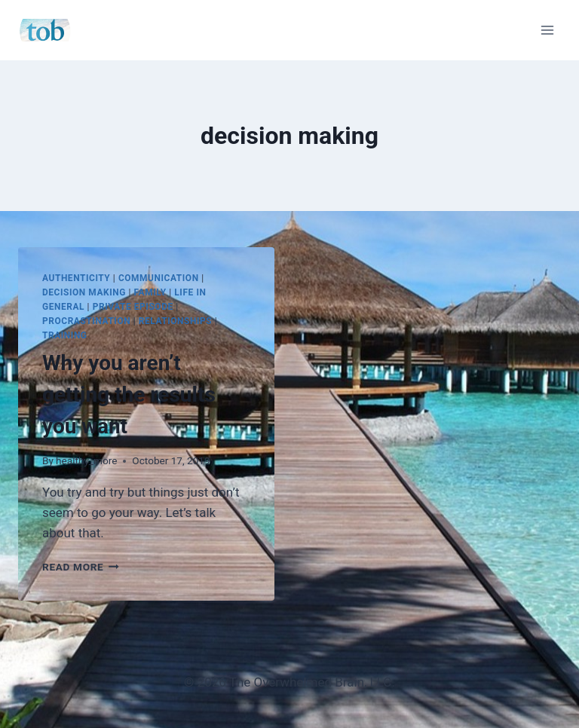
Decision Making (84, 292)
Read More (81, 567)
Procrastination (86, 321)
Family (150, 292)
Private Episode (133, 307)
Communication (159, 278)
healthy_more (86, 460)
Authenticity (76, 278)
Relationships (175, 321)
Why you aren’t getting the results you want (129, 395)
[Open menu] (547, 30)
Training (65, 335)
